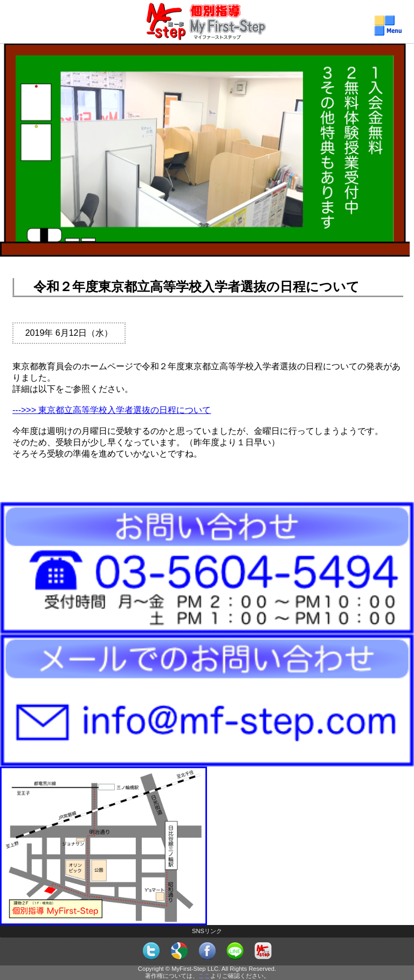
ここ (204, 976)
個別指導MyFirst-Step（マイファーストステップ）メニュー (207, 30)
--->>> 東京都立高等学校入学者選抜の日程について (112, 410)
